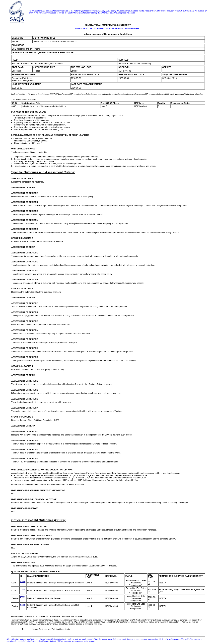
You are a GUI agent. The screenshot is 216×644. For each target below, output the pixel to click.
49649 (23, 582)
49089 (23, 597)
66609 (23, 589)
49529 (23, 605)
